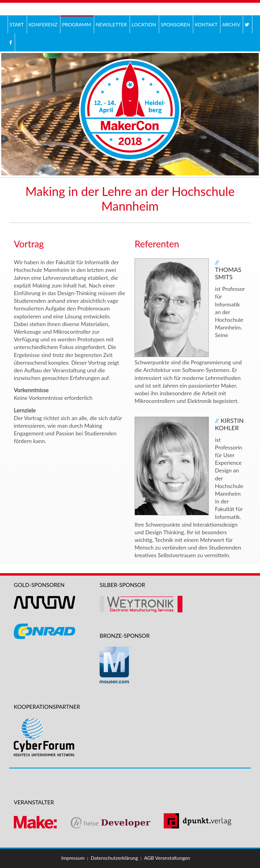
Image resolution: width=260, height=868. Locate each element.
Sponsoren (175, 24)
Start (17, 24)
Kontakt (206, 24)
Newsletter (111, 24)
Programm (76, 24)
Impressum (73, 858)
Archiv (230, 24)
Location (144, 24)
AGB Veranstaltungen (167, 858)
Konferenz (42, 24)
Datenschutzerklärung (114, 858)
